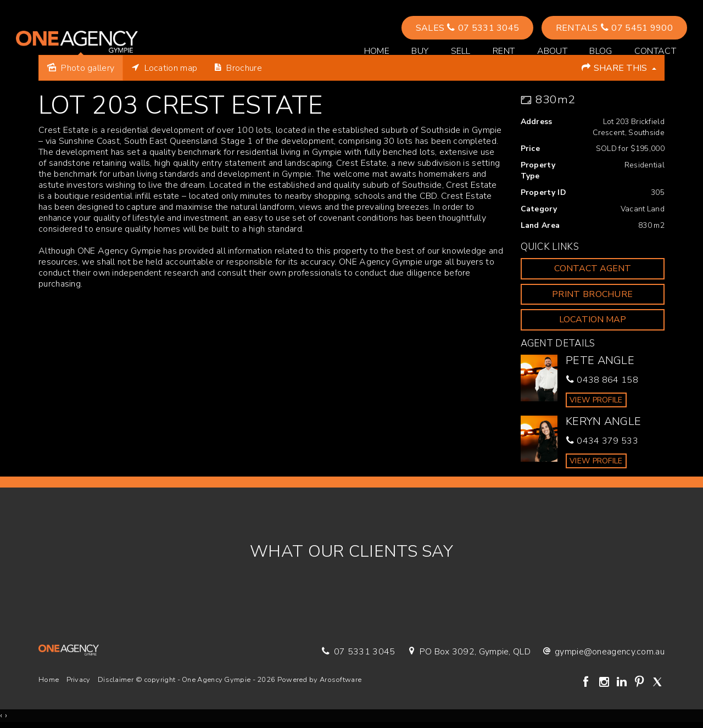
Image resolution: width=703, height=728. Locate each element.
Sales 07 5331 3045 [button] (467, 29)
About (552, 52)
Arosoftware (341, 680)
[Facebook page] (588, 683)
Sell (460, 52)
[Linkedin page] (623, 683)
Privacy (79, 680)
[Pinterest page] (641, 683)
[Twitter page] (657, 683)
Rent (503, 52)
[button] (593, 295)
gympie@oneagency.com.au (610, 652)
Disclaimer (116, 680)
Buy (419, 52)
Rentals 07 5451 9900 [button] (614, 29)
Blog (600, 52)
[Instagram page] (605, 683)
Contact (655, 52)
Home (376, 52)
